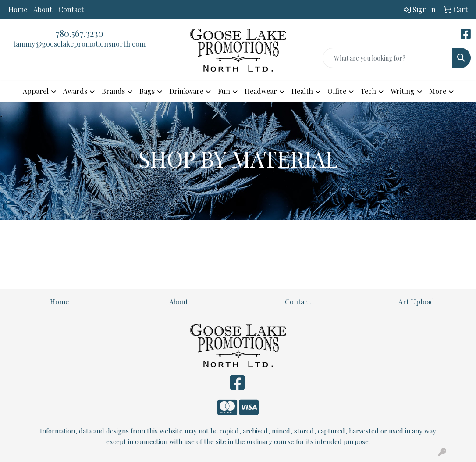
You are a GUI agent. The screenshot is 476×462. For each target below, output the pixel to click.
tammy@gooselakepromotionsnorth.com (79, 44)
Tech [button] (368, 91)
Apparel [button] (36, 91)
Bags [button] (147, 91)
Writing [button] (403, 91)
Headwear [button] (261, 91)
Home (18, 9)
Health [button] (302, 91)
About (43, 9)
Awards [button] (75, 91)
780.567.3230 (80, 33)
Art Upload (416, 302)
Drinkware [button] (186, 91)
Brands (113, 91)
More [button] (438, 91)
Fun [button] (224, 91)
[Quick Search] (387, 58)
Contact (71, 9)
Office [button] (337, 91)
